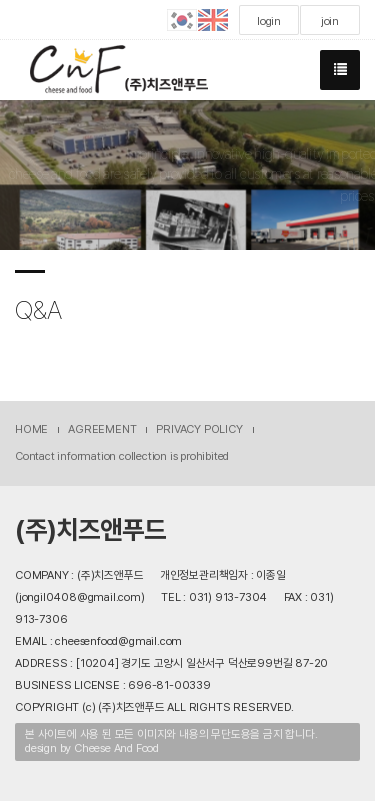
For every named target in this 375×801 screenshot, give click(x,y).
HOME (31, 429)
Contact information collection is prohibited (122, 456)
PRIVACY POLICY (199, 429)
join (330, 21)
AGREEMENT (102, 429)
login (269, 21)
